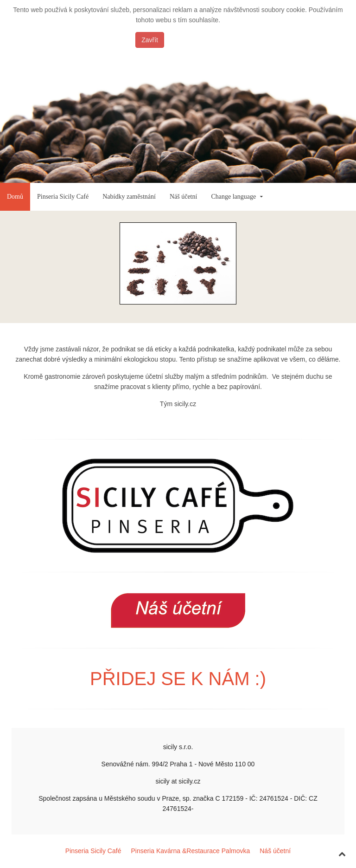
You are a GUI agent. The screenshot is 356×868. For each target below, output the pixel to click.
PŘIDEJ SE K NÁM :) (178, 679)
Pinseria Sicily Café (63, 197)
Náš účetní (183, 197)
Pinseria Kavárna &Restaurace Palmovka (190, 851)
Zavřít (150, 40)
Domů (15, 197)
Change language (233, 197)
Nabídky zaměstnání (129, 197)
